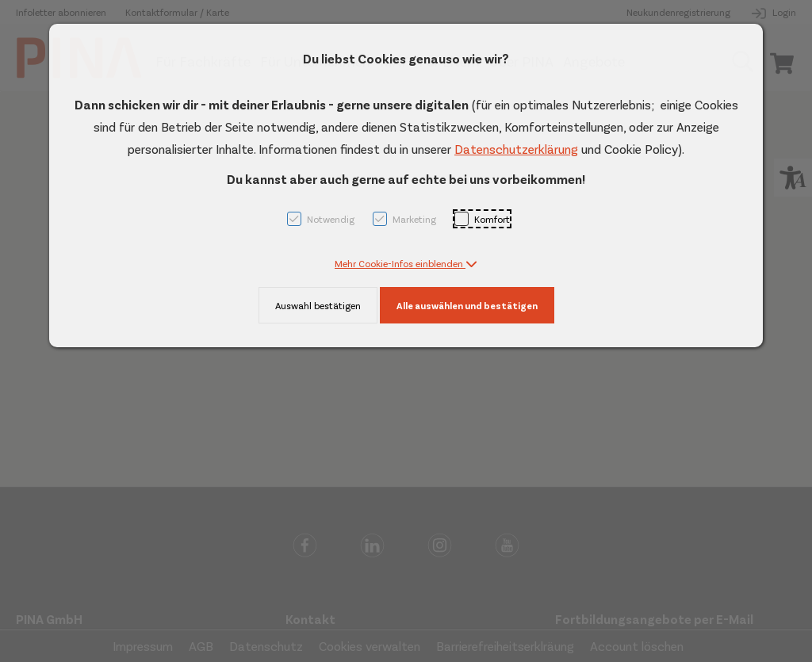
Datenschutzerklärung (516, 149)
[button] (406, 263)
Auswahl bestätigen (318, 305)
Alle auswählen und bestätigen (467, 305)
